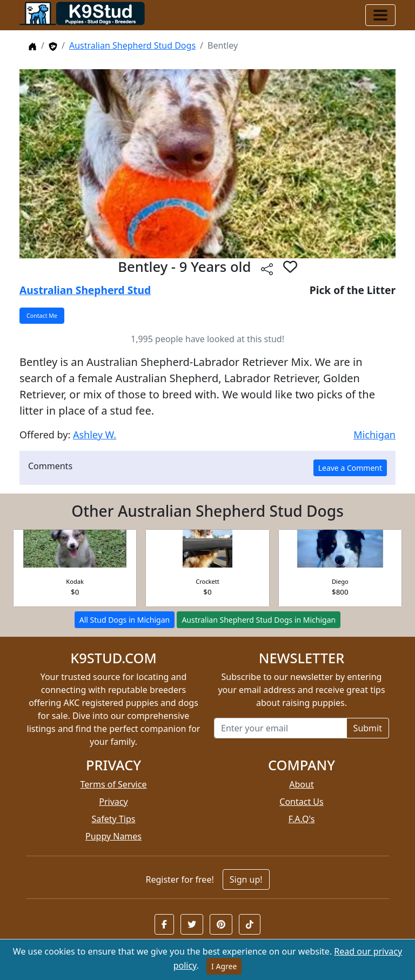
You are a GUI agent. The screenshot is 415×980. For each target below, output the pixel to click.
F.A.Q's (302, 819)
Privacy (113, 802)
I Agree (224, 966)
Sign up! (246, 879)
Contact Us (301, 802)
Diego (340, 581)
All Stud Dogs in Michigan (125, 620)
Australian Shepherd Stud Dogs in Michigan (259, 620)
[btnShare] (267, 268)
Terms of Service (114, 784)
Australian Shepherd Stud (85, 290)
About (301, 784)
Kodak (75, 581)
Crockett (207, 581)
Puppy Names (113, 836)
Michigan (374, 435)
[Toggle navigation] (380, 15)
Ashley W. (95, 435)
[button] (164, 924)
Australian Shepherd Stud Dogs (132, 45)
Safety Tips (114, 819)
